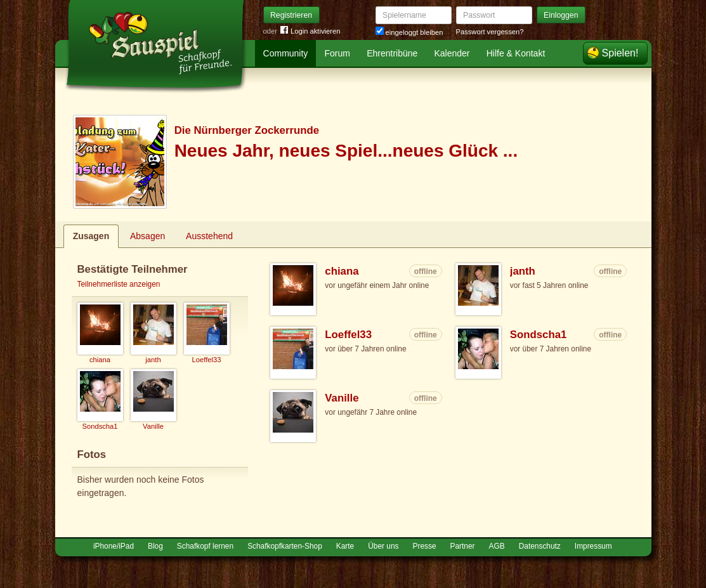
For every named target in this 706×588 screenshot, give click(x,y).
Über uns (383, 546)
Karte (345, 546)
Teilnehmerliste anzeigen (119, 284)
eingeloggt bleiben (409, 32)
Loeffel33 (348, 335)
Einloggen (561, 15)
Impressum (593, 546)
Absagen (147, 236)
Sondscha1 (539, 335)
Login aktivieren (310, 31)
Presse (425, 546)
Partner (463, 546)
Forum (337, 53)
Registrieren (291, 15)
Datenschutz (540, 546)
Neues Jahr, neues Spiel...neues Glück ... (346, 151)
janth (523, 271)
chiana (342, 271)
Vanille (342, 398)
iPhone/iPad (114, 546)
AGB (497, 546)
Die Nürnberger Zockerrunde (247, 130)
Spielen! (620, 53)
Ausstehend (209, 236)
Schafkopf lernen (205, 546)
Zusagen (91, 236)
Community (286, 53)
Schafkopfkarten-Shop (285, 546)
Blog (155, 546)
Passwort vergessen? (490, 32)
